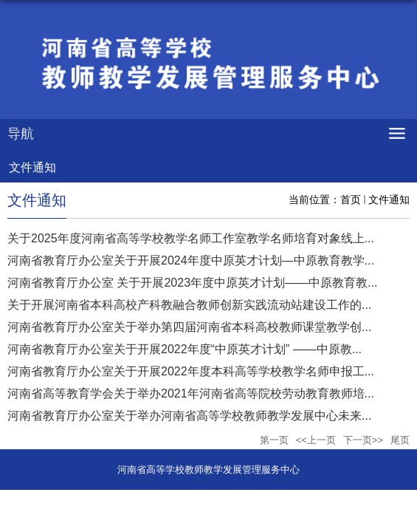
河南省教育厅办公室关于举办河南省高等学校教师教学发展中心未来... (189, 416)
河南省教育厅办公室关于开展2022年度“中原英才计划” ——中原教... (185, 349)
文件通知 (389, 199)
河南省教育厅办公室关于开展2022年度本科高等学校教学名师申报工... (191, 371)
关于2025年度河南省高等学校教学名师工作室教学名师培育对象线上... (191, 238)
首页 (351, 199)
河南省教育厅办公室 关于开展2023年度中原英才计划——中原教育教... (192, 283)
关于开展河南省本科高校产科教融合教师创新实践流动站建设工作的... (189, 305)
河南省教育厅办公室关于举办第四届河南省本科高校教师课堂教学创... (189, 327)
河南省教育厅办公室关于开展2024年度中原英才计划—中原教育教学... (191, 260)
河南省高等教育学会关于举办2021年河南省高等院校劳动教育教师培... (191, 393)
